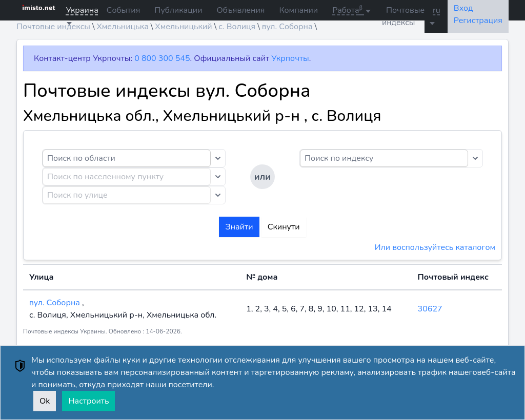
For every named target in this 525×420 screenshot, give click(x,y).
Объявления (240, 10)
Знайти (239, 227)
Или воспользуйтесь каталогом (435, 247)
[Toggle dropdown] (218, 158)
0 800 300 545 (162, 58)
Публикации (178, 10)
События (123, 10)
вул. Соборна (56, 303)
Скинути (284, 227)
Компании (298, 10)
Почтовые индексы (403, 16)
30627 (430, 309)
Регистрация (478, 20)
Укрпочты (290, 58)
